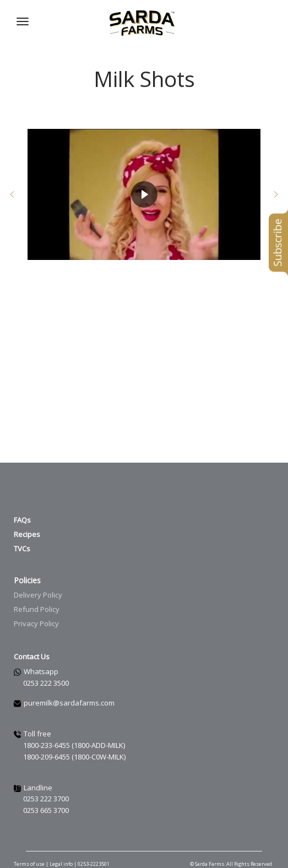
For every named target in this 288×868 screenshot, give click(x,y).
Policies (27, 580)
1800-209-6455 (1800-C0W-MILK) (74, 757)
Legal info (62, 864)
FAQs (22, 520)
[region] (144, 195)
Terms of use (29, 864)
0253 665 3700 (46, 810)
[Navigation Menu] (23, 21)
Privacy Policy (36, 623)
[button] (12, 194)
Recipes (27, 534)
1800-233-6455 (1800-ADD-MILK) (74, 745)
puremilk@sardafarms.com (69, 703)
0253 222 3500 (46, 683)
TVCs (22, 549)
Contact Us (32, 657)
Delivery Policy (38, 595)
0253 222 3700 (46, 799)
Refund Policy (37, 609)
